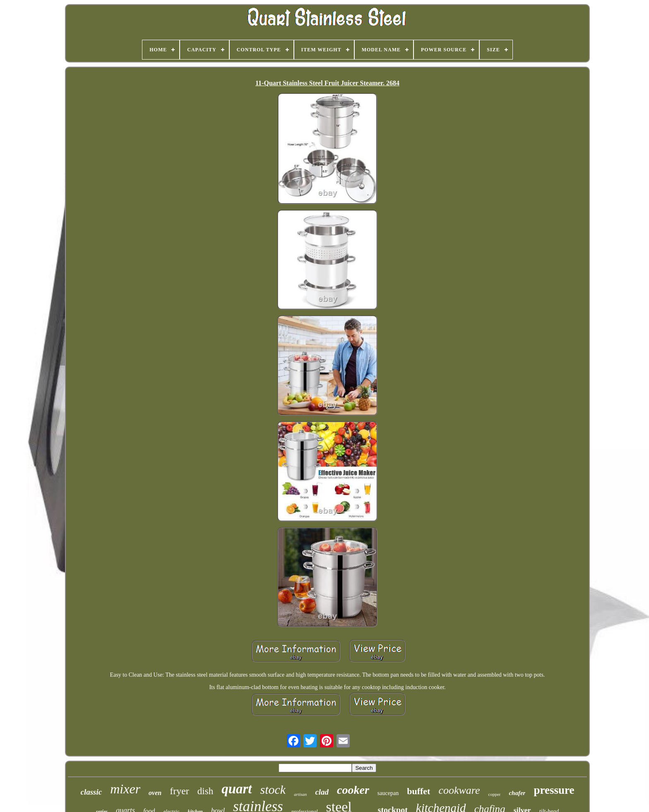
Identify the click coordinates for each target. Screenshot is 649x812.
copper (495, 794)
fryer (179, 791)
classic (91, 792)
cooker (353, 790)
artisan (300, 794)
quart (237, 789)
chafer (517, 793)
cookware (459, 790)
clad (322, 792)
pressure (554, 790)
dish (205, 791)
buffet (418, 791)
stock (273, 789)
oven (155, 793)
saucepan (388, 793)
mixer (125, 789)
